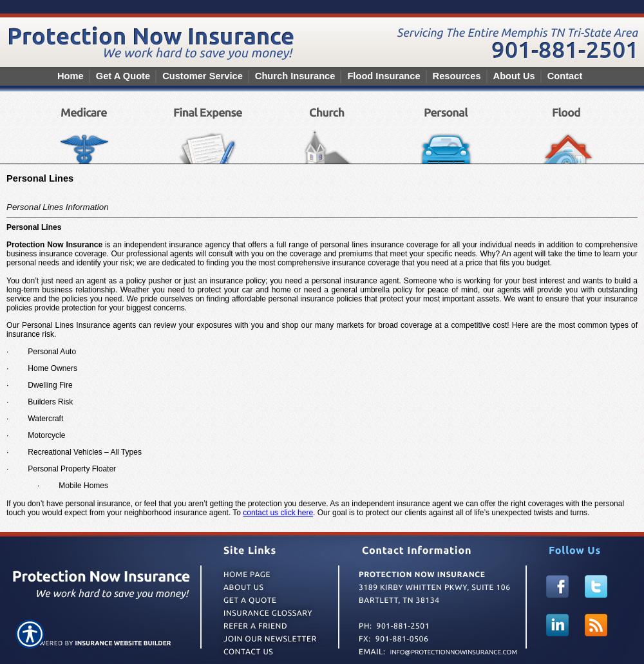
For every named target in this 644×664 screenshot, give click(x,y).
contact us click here (278, 513)
